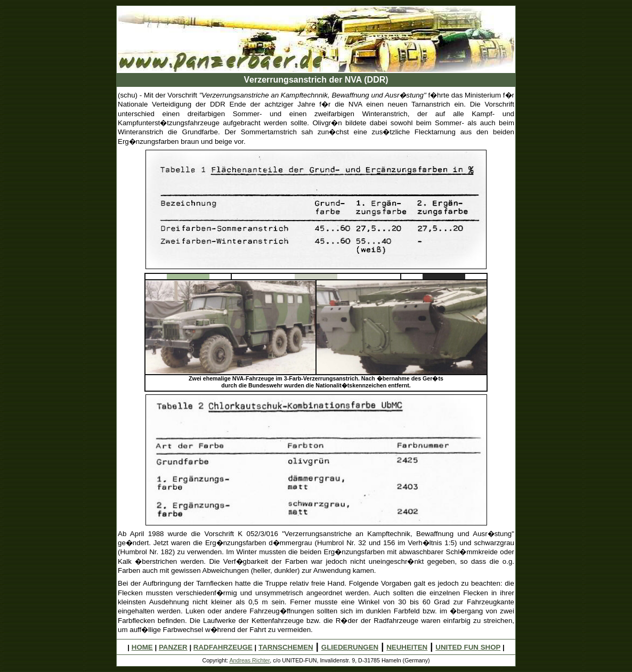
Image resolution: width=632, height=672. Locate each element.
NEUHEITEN (407, 647)
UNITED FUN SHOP (468, 647)
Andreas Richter (249, 660)
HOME (142, 647)
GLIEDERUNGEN (350, 647)
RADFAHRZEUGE (223, 647)
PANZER (173, 647)
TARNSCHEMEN (286, 647)
